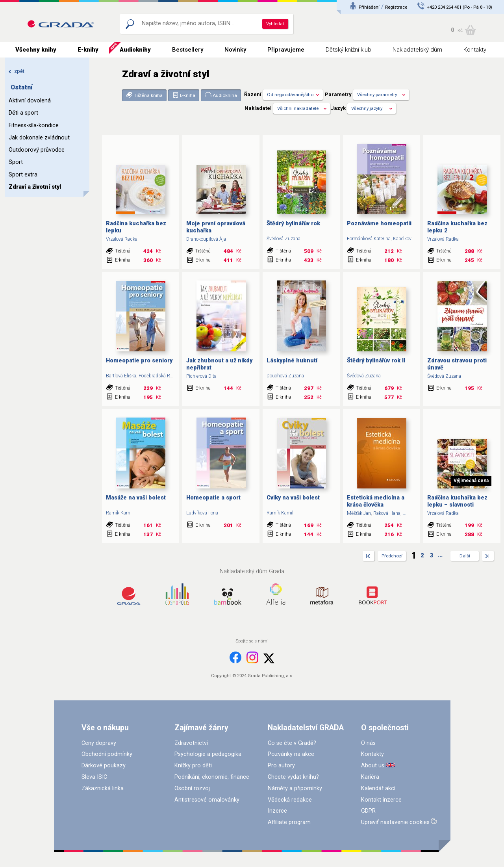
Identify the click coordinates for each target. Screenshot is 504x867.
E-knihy (88, 50)
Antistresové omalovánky (207, 800)
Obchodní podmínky (107, 754)
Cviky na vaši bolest (293, 498)
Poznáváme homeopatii (379, 224)
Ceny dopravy (99, 743)
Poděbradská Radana (161, 376)
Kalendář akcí (378, 788)
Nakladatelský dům (417, 50)
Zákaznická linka (103, 788)
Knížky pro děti (193, 766)
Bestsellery (188, 50)
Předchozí (392, 556)
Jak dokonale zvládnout (39, 138)
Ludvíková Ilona (202, 513)
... (405, 513)
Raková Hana (387, 513)
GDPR (368, 811)
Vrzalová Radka (122, 239)
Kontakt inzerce (381, 800)
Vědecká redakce (290, 800)
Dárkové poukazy (104, 766)
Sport (16, 162)
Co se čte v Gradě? (292, 743)
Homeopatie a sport (213, 498)
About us (373, 766)
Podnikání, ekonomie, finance (212, 777)
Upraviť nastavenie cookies (395, 822)
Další (465, 556)
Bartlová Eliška (121, 376)
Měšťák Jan (359, 513)
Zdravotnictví (191, 743)
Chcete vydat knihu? (293, 777)
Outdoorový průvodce (37, 150)
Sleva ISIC (94, 777)
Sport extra (23, 175)
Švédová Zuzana (283, 239)
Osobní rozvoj (192, 788)
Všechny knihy (36, 50)
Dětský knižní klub (348, 50)
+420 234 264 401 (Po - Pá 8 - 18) (460, 7)
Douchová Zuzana (285, 376)
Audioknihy (135, 50)
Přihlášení (369, 7)
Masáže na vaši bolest (136, 498)
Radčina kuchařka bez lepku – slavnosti (457, 501)
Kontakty (475, 50)
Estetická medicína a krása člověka (376, 501)
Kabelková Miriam (411, 239)
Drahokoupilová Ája (206, 239)
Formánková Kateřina (369, 239)
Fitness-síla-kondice (34, 125)
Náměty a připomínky (295, 788)
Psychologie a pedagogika (208, 754)
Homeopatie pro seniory (139, 361)
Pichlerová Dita (201, 376)
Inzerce (277, 811)
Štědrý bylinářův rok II (376, 361)
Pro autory (281, 766)
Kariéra (370, 777)
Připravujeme (286, 50)
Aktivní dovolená (30, 101)
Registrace (396, 7)
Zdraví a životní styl (35, 187)
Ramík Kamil (119, 513)
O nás (368, 743)
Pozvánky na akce (291, 754)
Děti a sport (23, 113)
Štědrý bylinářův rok (293, 224)
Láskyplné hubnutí (292, 361)
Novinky (235, 50)
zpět (16, 71)
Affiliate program (289, 822)
